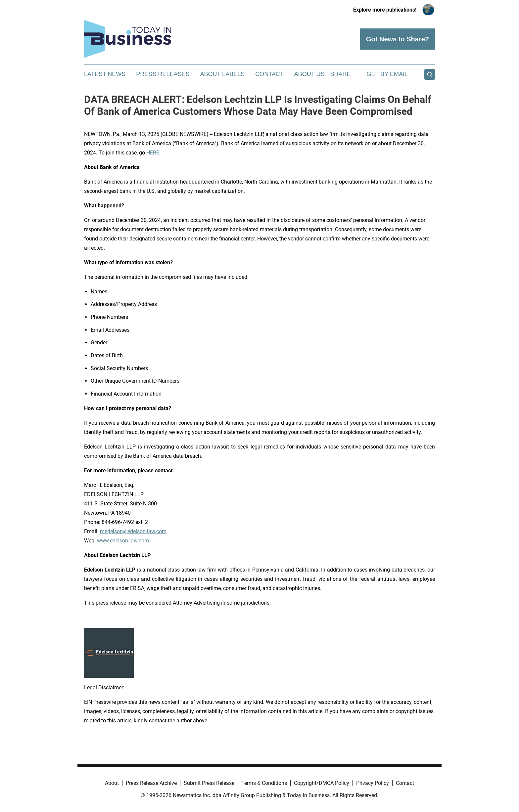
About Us (309, 74)
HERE (153, 153)
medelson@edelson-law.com (133, 531)
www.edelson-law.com (123, 541)
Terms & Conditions (264, 783)
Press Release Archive (151, 783)
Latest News (105, 74)
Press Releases (163, 74)
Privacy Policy (373, 783)
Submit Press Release (209, 783)
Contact (269, 74)
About (112, 783)
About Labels (222, 74)
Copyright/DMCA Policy (322, 783)
